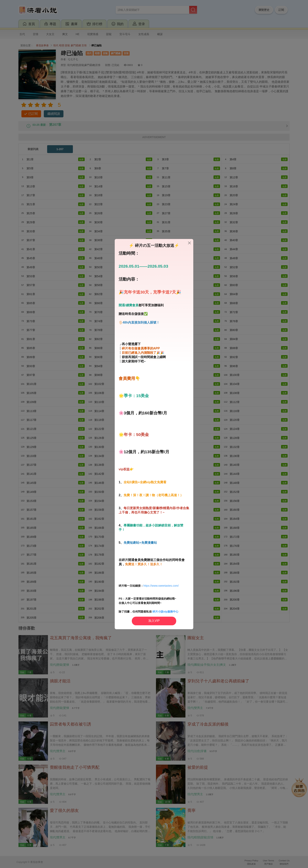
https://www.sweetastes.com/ (161, 586)
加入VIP (154, 621)
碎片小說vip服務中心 (165, 612)
